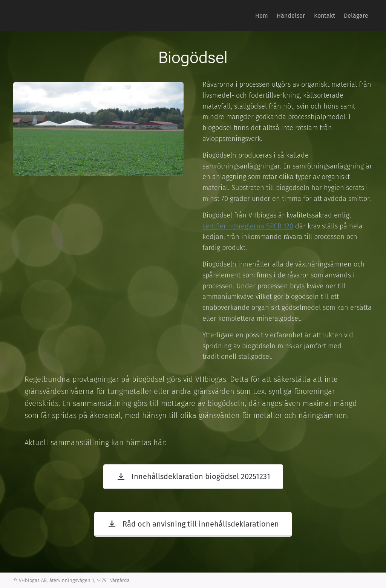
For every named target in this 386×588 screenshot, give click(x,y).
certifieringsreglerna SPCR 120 (248, 226)
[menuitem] (245, 15)
